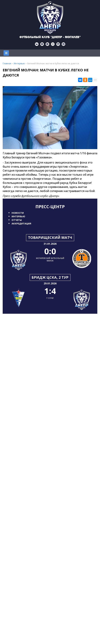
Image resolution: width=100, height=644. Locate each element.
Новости (18, 213)
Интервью (18, 216)
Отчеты (17, 220)
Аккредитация (21, 224)
